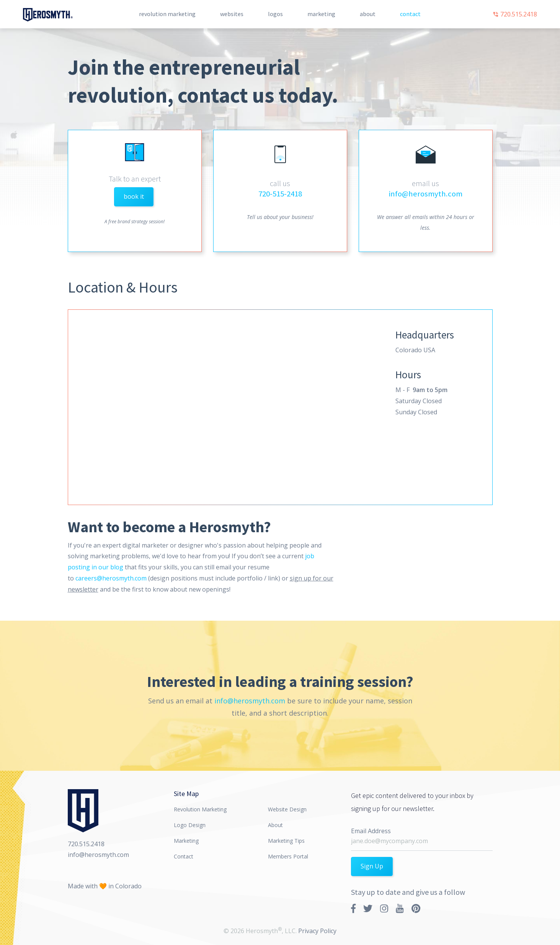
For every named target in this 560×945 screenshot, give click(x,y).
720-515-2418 (280, 194)
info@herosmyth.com (426, 194)
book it (134, 196)
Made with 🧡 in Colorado (105, 885)
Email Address (371, 830)
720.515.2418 (515, 14)
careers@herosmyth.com (111, 577)
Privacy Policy (317, 930)
